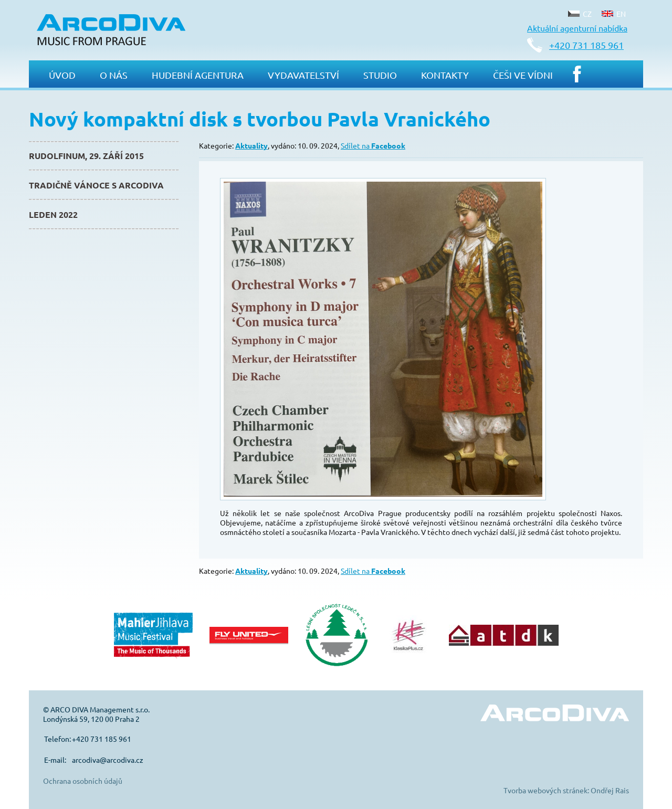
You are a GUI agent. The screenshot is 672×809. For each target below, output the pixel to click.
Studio (380, 75)
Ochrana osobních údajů (83, 781)
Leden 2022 (53, 214)
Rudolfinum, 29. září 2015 (86, 156)
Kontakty (445, 75)
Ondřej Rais (610, 790)
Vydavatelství (303, 75)
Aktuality (251, 145)
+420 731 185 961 (586, 45)
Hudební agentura (198, 75)
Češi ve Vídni (523, 75)
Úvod (62, 75)
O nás (114, 75)
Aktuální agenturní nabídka (577, 28)
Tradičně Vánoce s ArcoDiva (96, 185)
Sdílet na (373, 145)
